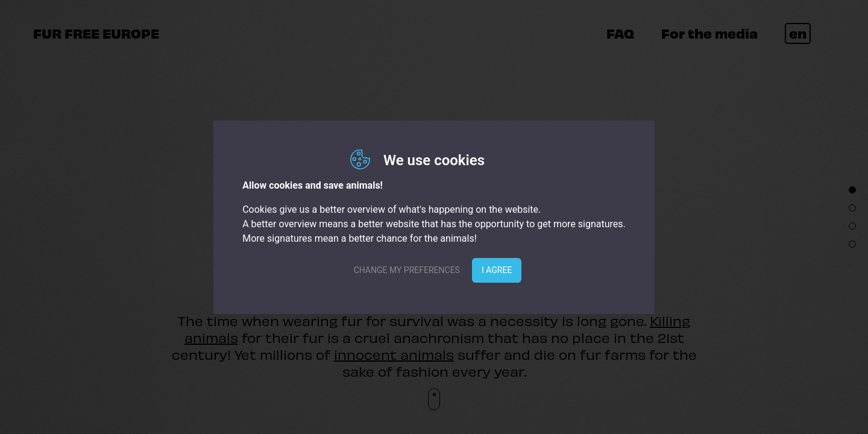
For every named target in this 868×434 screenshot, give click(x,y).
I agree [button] (497, 270)
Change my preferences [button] (407, 270)
